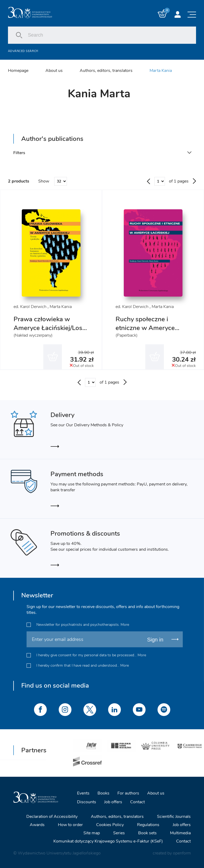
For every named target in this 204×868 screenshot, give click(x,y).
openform (182, 853)
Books (103, 793)
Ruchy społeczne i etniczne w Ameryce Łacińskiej (145, 328)
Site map (92, 832)
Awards (37, 824)
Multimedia (180, 832)
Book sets (147, 832)
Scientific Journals (174, 816)
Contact (137, 802)
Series (119, 832)
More (125, 624)
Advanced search (23, 51)
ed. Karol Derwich (30, 307)
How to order (70, 824)
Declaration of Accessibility (52, 816)
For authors (128, 793)
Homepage (18, 71)
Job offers (113, 802)
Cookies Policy (110, 824)
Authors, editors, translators (106, 71)
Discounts (87, 802)
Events (83, 793)
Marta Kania (161, 71)
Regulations (148, 824)
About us (54, 71)
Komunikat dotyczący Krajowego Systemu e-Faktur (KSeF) (108, 841)
